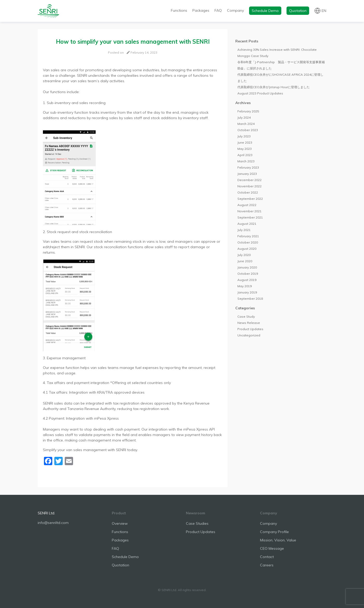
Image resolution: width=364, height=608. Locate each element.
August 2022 (247, 205)
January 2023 (247, 174)
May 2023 (245, 149)
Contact (267, 557)
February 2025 (248, 111)
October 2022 (248, 192)
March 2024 (246, 124)
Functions (179, 10)
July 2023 (244, 136)
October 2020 (248, 242)
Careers (267, 565)
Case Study (246, 316)
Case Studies (197, 523)
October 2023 (248, 130)
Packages (201, 10)
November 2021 (249, 211)
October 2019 (248, 274)
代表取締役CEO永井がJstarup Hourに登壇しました (274, 87)
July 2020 (244, 255)
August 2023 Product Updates (260, 93)
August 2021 (247, 224)
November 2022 (249, 186)
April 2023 (245, 155)
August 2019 (247, 280)
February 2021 (248, 236)
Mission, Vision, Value (278, 540)
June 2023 (245, 142)
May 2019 (245, 286)
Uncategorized (249, 335)
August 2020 (247, 249)
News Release (249, 323)
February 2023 (248, 167)
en (324, 10)
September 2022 (250, 199)
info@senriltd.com (53, 523)
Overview (120, 523)
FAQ (218, 10)
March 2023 (246, 161)
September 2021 (250, 217)
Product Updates (250, 329)
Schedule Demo (265, 11)
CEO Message (272, 548)
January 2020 (247, 267)
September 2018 (250, 299)
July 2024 (244, 117)
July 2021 (244, 230)
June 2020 (245, 261)
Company (235, 10)
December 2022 (249, 180)
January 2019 (247, 292)
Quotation (298, 11)
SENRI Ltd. (46, 513)
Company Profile (274, 532)
